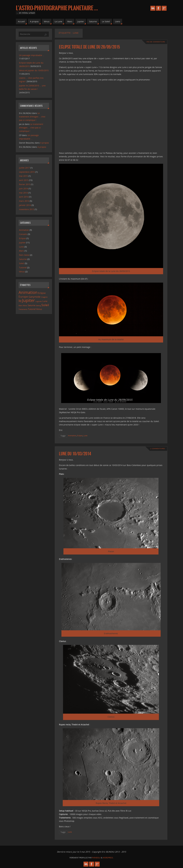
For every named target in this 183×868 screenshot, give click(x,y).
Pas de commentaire (156, 42)
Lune (85, 436)
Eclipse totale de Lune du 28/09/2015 (89, 47)
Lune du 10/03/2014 (75, 454)
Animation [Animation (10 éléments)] (28, 292)
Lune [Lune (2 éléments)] (45, 301)
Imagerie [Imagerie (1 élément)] (44, 297)
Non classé (24, 255)
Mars (21, 251)
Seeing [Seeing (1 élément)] (38, 306)
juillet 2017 (24, 168)
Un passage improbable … (32, 55)
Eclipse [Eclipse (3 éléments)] (42, 293)
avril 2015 (24, 180)
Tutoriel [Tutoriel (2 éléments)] (32, 309)
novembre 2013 (27, 209)
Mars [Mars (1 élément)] (20, 306)
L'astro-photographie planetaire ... (57, 8)
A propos (45, 143)
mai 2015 (23, 176)
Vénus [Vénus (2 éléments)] (39, 309)
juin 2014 (24, 189)
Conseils (23, 234)
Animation (72, 436)
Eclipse (80, 436)
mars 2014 (24, 201)
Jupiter (22, 243)
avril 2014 (24, 197)
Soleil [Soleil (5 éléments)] (45, 305)
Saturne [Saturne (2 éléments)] (32, 305)
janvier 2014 (25, 205)
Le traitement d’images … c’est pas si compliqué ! (32, 117)
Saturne (23, 259)
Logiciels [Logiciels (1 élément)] (39, 301)
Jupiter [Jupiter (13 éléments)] (28, 300)
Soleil (22, 263)
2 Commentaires (158, 449)
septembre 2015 (27, 172)
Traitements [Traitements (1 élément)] (23, 309)
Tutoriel (23, 268)
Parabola (96, 858)
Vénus (22, 272)
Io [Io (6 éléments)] (20, 301)
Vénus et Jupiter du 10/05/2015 (34, 70)
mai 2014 (23, 193)
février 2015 (25, 184)
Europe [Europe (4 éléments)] (23, 297)
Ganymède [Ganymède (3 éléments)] (35, 297)
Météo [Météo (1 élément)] (25, 306)
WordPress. (108, 858)
